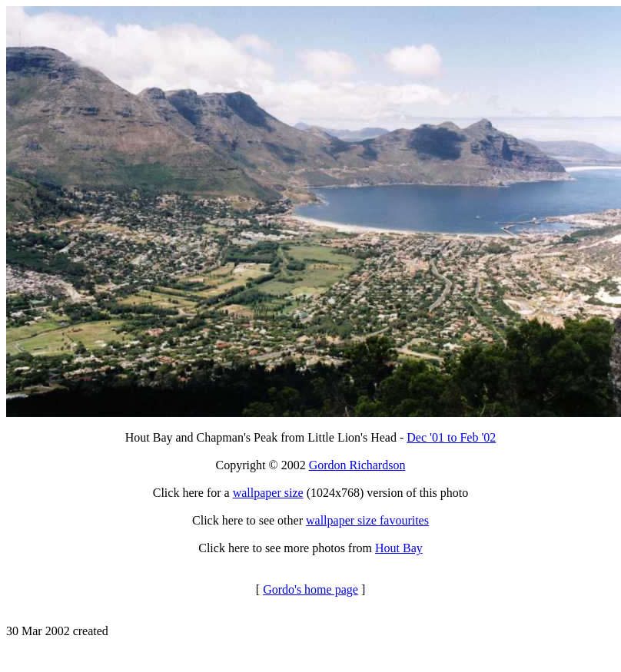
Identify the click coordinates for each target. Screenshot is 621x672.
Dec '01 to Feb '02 (451, 437)
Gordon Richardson (357, 465)
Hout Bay (399, 548)
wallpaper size (268, 493)
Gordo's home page (310, 589)
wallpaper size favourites (367, 520)
